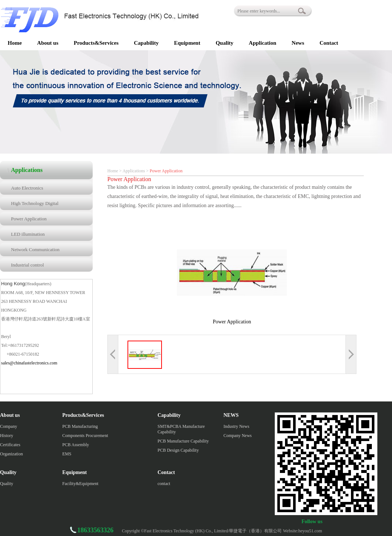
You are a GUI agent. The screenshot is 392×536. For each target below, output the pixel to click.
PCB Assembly (76, 445)
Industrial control (27, 265)
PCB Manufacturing (80, 426)
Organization (11, 454)
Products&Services (96, 43)
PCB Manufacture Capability (183, 441)
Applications (134, 171)
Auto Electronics (27, 188)
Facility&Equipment (80, 484)
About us (48, 43)
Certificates (10, 445)
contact (164, 484)
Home (15, 43)
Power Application (29, 219)
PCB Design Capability (178, 450)
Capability (146, 43)
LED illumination (28, 234)
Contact (329, 43)
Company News (238, 436)
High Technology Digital (35, 203)
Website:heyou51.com (303, 531)
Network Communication (35, 249)
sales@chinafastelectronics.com (29, 363)
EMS (67, 454)
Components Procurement (85, 436)
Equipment (187, 43)
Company (9, 426)
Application (262, 43)
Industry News (236, 426)
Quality (225, 43)
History (7, 436)
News (298, 43)
